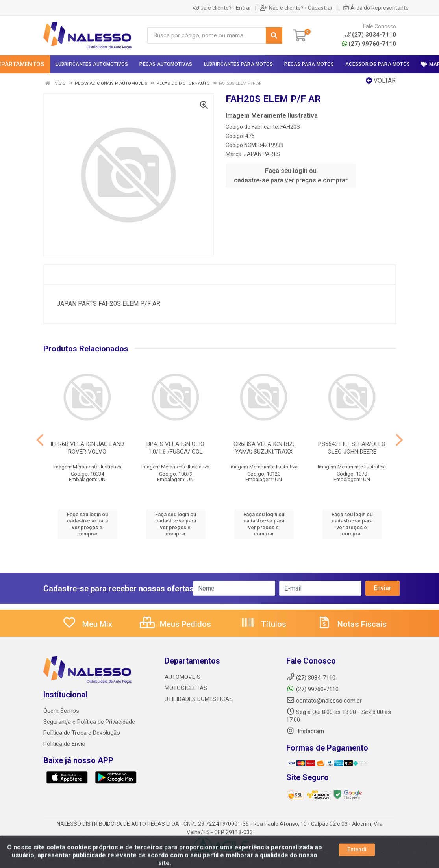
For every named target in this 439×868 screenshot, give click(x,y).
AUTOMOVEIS (182, 677)
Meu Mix (87, 624)
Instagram (305, 731)
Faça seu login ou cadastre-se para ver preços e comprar (291, 176)
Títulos (264, 624)
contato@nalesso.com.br (324, 701)
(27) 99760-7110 (369, 44)
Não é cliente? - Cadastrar (296, 8)
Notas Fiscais (352, 624)
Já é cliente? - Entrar (222, 8)
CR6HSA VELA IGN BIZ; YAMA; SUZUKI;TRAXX (264, 448)
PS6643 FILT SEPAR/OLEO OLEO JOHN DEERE (352, 448)
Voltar (381, 81)
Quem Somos (61, 711)
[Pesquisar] (274, 35)
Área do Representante (376, 8)
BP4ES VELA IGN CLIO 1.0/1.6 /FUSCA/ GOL (175, 448)
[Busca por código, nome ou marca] (207, 35)
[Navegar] (40, 440)
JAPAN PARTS (262, 154)
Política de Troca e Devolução (82, 733)
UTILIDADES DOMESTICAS (199, 699)
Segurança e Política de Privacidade (89, 722)
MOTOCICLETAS (186, 688)
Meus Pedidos (175, 624)
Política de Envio (64, 744)
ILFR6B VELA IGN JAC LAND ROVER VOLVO (87, 448)
